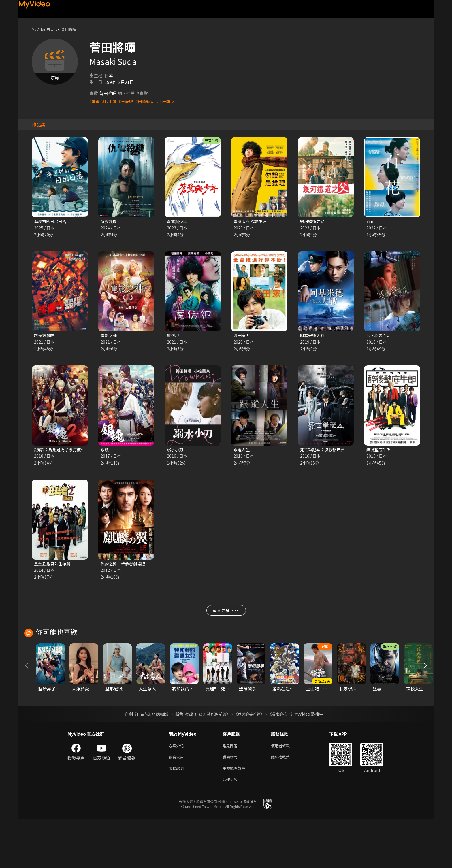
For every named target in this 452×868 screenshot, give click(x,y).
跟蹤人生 (242, 451)
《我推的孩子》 (286, 760)
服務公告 (177, 804)
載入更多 (225, 614)
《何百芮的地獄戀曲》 (148, 760)
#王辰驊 (128, 101)
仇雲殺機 (109, 221)
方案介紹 (177, 792)
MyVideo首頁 (45, 29)
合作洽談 (231, 828)
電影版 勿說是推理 (251, 221)
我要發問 (231, 804)
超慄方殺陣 (45, 336)
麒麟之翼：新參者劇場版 (124, 566)
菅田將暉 (74, 29)
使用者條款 (285, 792)
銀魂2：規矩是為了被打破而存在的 (68, 451)
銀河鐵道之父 (313, 221)
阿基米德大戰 (313, 336)
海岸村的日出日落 (51, 221)
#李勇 (95, 101)
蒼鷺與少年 (178, 221)
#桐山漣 (110, 101)
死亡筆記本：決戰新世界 (324, 451)
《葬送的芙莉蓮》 (251, 760)
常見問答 (231, 792)
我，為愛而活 (379, 336)
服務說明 (177, 816)
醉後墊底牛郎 (379, 451)
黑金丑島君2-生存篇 (53, 566)
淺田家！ (242, 336)
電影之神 (109, 336)
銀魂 (105, 451)
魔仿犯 (173, 336)
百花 (371, 221)
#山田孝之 (169, 101)
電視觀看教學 (236, 816)
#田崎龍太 (148, 101)
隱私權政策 (285, 804)
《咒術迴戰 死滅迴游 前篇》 (206, 760)
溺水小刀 (176, 451)
